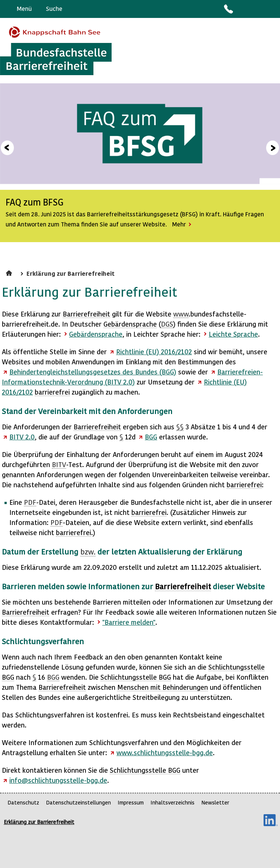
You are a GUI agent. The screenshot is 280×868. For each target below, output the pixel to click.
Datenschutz (23, 802)
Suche (54, 8)
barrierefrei (52, 392)
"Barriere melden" (129, 622)
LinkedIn (271, 820)
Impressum (131, 802)
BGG (151, 437)
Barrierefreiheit (86, 314)
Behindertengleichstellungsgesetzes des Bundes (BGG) (93, 372)
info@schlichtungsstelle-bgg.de (58, 780)
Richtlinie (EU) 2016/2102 (154, 351)
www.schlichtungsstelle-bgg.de (165, 752)
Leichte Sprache (271, 9)
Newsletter (215, 802)
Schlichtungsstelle (136, 677)
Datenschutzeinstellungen (78, 802)
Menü (24, 8)
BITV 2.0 (22, 437)
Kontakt (228, 9)
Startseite (10, 272)
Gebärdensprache (257, 9)
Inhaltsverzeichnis (172, 802)
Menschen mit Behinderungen (163, 687)
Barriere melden (243, 9)
